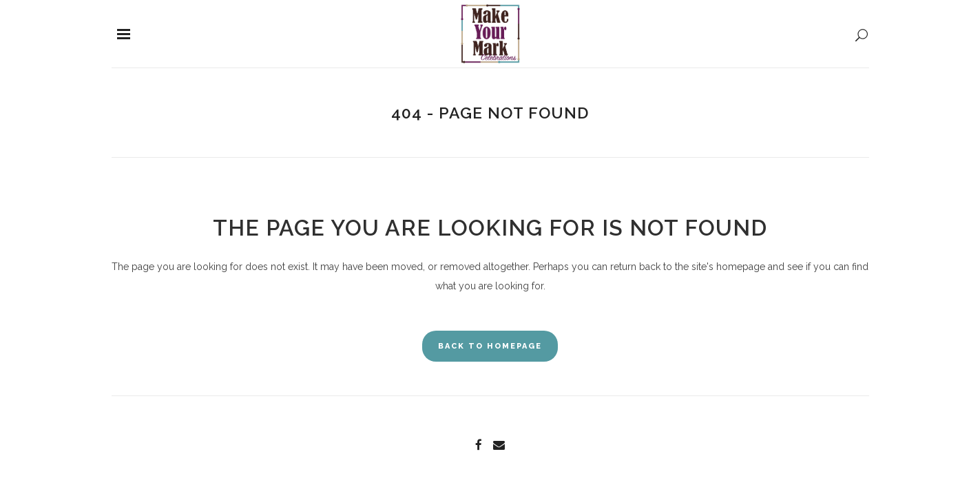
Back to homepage (490, 346)
